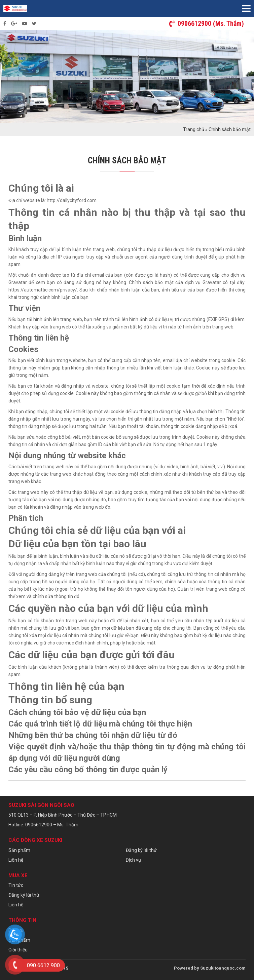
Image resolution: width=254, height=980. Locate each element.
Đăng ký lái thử (141, 850)
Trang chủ (194, 129)
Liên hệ (16, 860)
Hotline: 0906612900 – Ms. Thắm (43, 825)
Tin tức (16, 885)
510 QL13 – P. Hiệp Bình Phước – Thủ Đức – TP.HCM (63, 815)
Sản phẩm (19, 850)
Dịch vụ (133, 860)
